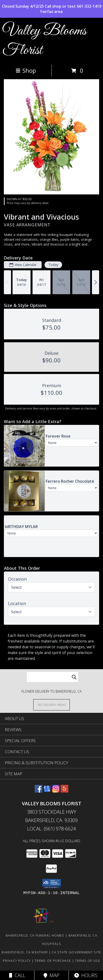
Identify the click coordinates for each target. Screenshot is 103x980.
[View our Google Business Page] (47, 791)
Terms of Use (88, 961)
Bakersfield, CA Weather (25, 952)
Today (53, 265)
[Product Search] (52, 677)
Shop (26, 70)
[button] (52, 884)
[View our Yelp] (64, 791)
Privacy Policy (17, 961)
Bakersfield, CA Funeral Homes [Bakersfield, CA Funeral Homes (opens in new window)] (35, 935)
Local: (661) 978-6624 (51, 829)
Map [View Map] (51, 975)
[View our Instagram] (56, 791)
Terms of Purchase (53, 961)
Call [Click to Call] (17, 975)
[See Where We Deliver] (51, 705)
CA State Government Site (76, 952)
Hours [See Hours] (86, 975)
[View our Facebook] (39, 791)
